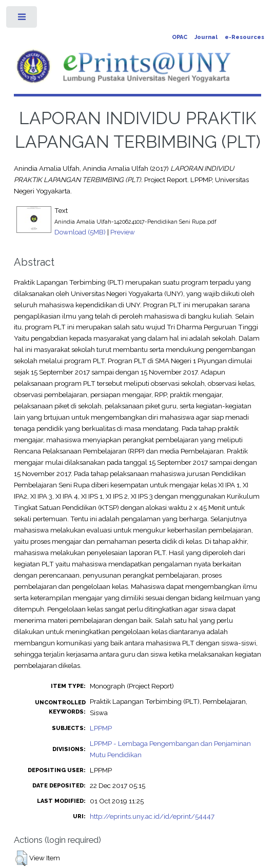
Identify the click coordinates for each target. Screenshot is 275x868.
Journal (206, 37)
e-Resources (244, 37)
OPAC (180, 37)
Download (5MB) (80, 232)
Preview (123, 232)
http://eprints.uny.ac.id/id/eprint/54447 (152, 816)
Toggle (22, 19)
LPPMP (101, 728)
